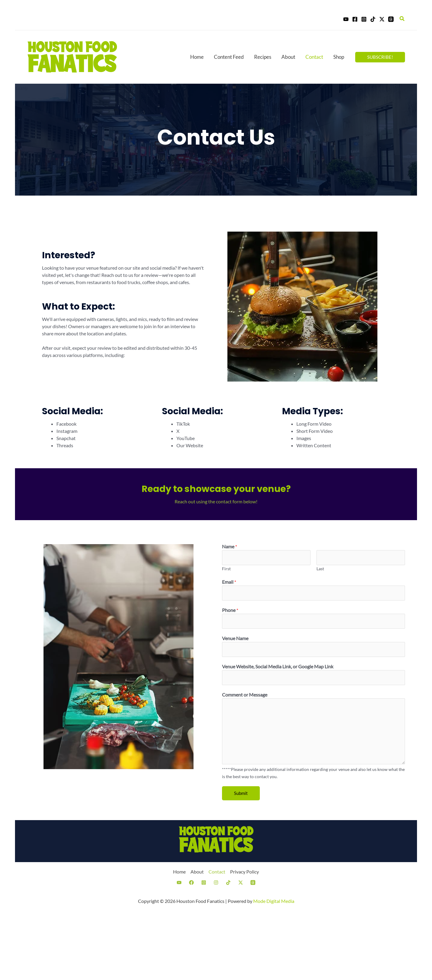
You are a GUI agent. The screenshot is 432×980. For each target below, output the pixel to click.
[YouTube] (346, 19)
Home (197, 57)
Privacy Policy (244, 872)
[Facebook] (355, 19)
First (226, 569)
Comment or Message (245, 695)
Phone (230, 610)
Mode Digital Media (274, 901)
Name (229, 546)
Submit (241, 793)
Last (320, 569)
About (288, 57)
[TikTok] (373, 19)
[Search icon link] (402, 19)
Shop (339, 57)
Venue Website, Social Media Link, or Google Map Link (278, 666)
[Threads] (391, 19)
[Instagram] (364, 19)
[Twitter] (382, 19)
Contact (314, 57)
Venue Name (235, 638)
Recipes (263, 57)
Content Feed (229, 57)
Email (229, 582)
